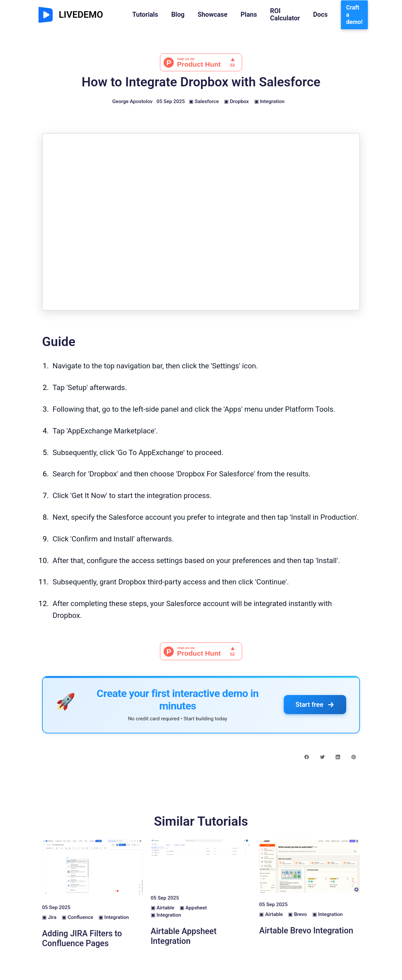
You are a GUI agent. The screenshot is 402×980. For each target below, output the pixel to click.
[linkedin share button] (338, 757)
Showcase (213, 15)
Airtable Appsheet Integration (184, 936)
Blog (178, 15)
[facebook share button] (307, 757)
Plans (249, 15)
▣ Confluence (78, 917)
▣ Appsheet (193, 908)
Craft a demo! (354, 15)
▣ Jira (49, 917)
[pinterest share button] (354, 757)
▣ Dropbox (236, 101)
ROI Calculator (285, 15)
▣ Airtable (163, 908)
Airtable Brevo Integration (306, 931)
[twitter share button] (322, 757)
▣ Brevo (297, 914)
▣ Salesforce (204, 101)
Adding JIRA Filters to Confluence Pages (82, 938)
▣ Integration (269, 101)
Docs (320, 15)
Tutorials (145, 15)
